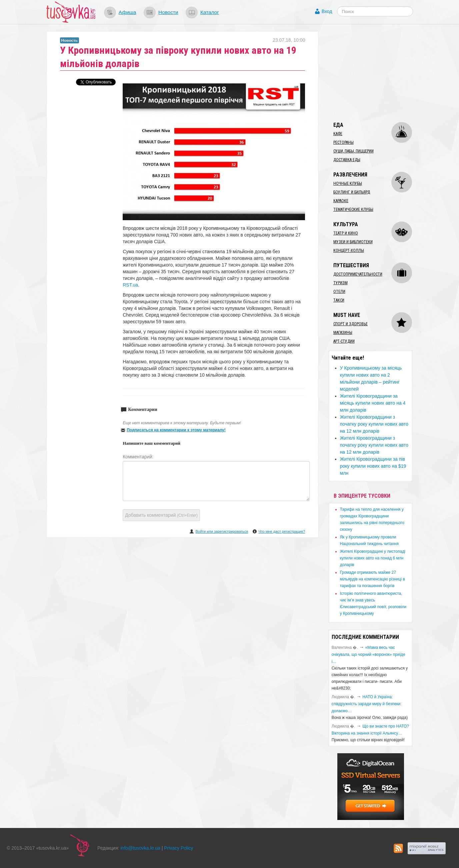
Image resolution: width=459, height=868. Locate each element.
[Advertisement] (378, 73)
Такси (339, 300)
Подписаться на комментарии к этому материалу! (176, 430)
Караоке (341, 201)
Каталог (210, 12)
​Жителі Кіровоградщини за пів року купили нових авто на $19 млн (373, 466)
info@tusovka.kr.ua (140, 848)
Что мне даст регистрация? (282, 531)
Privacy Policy (178, 848)
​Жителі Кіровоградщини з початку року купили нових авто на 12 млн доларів (374, 424)
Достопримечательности (358, 274)
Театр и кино (346, 233)
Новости (168, 12)
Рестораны (343, 142)
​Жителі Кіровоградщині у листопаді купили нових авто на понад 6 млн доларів (373, 558)
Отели (339, 292)
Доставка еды (347, 160)
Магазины (343, 333)
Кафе (338, 134)
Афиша (127, 12)
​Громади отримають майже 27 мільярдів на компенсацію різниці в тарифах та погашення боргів (372, 579)
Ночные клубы (348, 183)
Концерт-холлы (349, 251)
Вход (327, 11)
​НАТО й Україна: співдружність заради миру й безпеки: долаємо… (367, 704)
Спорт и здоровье (350, 324)
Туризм (340, 283)
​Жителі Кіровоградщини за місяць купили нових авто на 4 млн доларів (373, 403)
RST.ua (130, 285)
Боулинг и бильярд (352, 192)
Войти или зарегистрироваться (222, 531)
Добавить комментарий (161, 515)
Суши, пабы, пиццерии (353, 151)
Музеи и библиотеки (353, 242)
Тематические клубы (353, 209)
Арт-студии (344, 341)
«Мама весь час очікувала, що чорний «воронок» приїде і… (368, 655)
